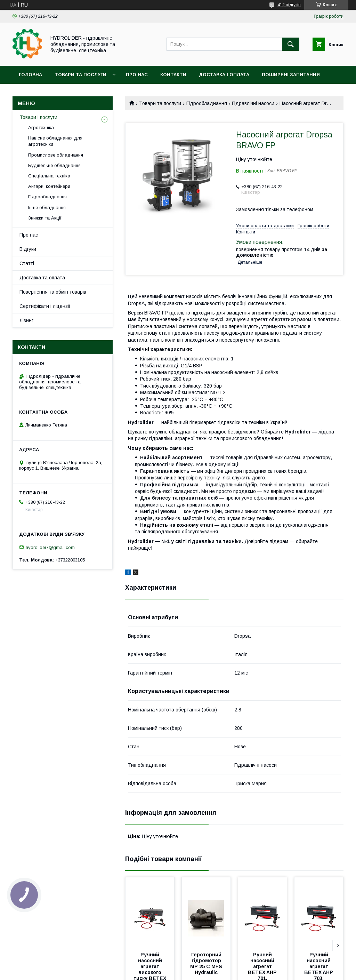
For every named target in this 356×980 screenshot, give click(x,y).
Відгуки (28, 249)
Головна (30, 75)
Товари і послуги (38, 117)
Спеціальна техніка (49, 176)
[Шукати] (291, 44)
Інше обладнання (47, 208)
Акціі (25, 93)
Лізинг (26, 320)
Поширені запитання (291, 75)
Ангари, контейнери (49, 186)
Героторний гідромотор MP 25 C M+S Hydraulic (207, 963)
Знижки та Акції (45, 218)
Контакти (173, 75)
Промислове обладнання (56, 155)
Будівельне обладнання (54, 165)
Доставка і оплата (224, 75)
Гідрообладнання (207, 103)
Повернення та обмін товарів (53, 292)
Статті (27, 263)
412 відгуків (289, 5)
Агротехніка (41, 128)
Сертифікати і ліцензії (45, 306)
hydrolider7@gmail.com (50, 547)
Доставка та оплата (42, 278)
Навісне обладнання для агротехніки (55, 141)
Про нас (137, 75)
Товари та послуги (80, 75)
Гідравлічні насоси (253, 103)
